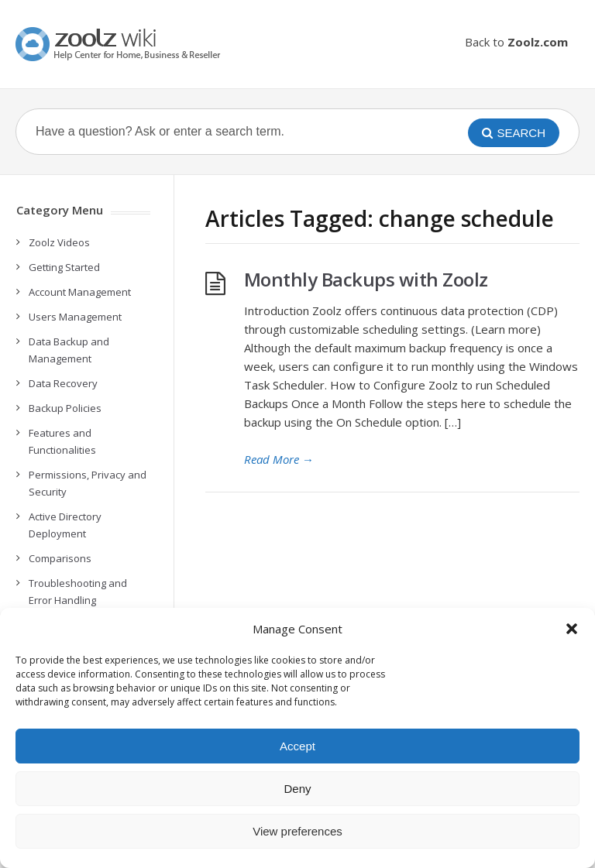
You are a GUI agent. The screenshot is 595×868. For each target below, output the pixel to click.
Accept (297, 746)
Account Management (80, 292)
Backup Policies (65, 408)
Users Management (75, 317)
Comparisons (60, 558)
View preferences (297, 831)
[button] (572, 629)
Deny (297, 789)
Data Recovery (63, 383)
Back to (516, 42)
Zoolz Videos (59, 242)
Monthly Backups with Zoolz (366, 279)
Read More (279, 459)
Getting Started (64, 267)
